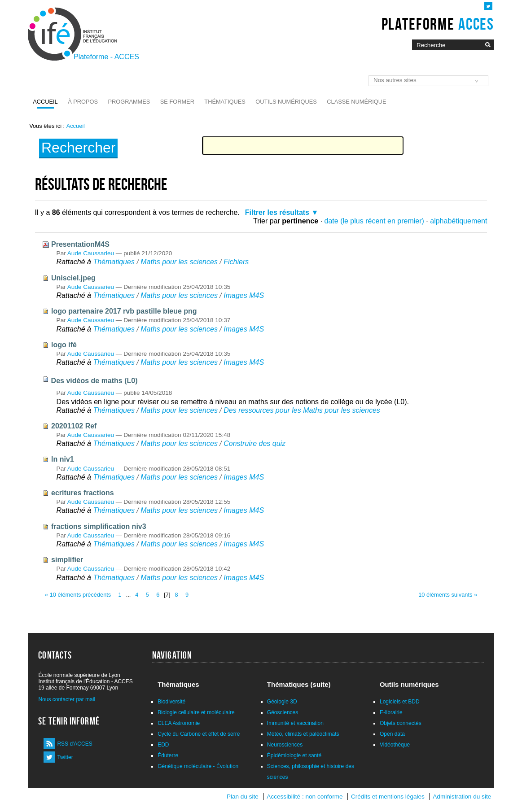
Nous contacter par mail (67, 699)
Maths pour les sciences (179, 262)
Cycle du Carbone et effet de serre (199, 734)
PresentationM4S (80, 244)
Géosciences (283, 712)
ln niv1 (63, 459)
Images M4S (244, 295)
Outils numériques (286, 102)
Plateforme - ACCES (106, 57)
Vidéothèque (395, 745)
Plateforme (438, 24)
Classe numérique (356, 102)
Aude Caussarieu (91, 253)
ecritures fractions (83, 493)
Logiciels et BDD (400, 702)
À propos (83, 102)
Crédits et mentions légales (388, 797)
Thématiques (225, 102)
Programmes (129, 102)
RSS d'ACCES (75, 744)
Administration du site (462, 797)
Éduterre (168, 755)
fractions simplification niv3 (99, 526)
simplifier (67, 560)
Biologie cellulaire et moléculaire (196, 712)
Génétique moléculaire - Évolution (198, 766)
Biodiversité (171, 702)
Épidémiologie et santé (294, 755)
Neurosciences (285, 745)
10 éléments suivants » (448, 595)
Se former (177, 102)
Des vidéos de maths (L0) (94, 381)
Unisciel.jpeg (73, 278)
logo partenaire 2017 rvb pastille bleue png (124, 311)
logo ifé (64, 345)
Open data (392, 734)
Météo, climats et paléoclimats (303, 734)
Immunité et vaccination (295, 723)
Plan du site (243, 797)
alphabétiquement (458, 221)
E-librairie (391, 712)
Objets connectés (401, 723)
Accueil (45, 102)
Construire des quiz (254, 443)
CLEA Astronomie (179, 723)
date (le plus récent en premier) (374, 221)
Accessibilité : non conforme (305, 797)
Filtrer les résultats (277, 212)
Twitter (65, 757)
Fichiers (236, 262)
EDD (163, 745)
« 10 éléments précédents (78, 595)
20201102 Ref (74, 426)
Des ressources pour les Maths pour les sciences (302, 410)
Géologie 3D (282, 702)
